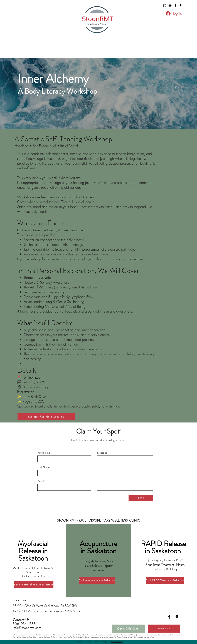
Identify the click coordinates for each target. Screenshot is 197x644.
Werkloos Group (117, 642)
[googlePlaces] (181, 6)
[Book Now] (164, 629)
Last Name (44, 467)
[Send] (141, 498)
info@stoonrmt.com (27, 628)
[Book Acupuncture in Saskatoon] (97, 580)
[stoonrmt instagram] (165, 6)
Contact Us (21, 620)
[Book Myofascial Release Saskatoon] (34, 585)
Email (41, 481)
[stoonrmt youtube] (170, 6)
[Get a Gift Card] (128, 629)
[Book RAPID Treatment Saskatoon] (165, 580)
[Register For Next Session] (46, 417)
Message (102, 453)
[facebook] (175, 6)
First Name (44, 453)
